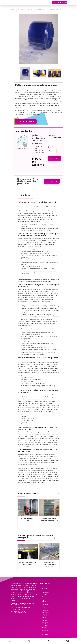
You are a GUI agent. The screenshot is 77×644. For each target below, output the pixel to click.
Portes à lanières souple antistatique (28, 563)
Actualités (45, 634)
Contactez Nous (26, 122)
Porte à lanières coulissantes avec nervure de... (49, 564)
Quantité (51, 147)
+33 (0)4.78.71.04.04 (20, 611)
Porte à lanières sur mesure (28, 519)
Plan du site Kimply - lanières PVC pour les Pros (46, 624)
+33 (58, 3)
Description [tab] (26, 195)
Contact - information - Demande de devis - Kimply (46, 614)
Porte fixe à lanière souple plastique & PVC (49, 519)
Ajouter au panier (55, 159)
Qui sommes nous (45, 588)
